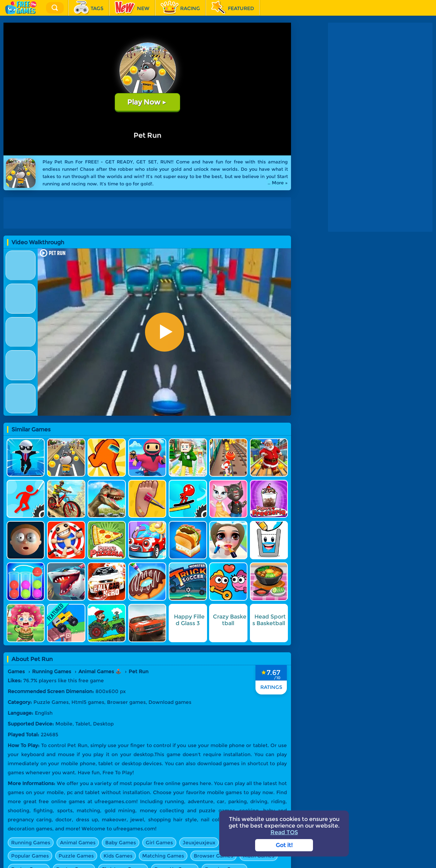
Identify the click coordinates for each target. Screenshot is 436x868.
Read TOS (284, 832)
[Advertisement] (149, 213)
